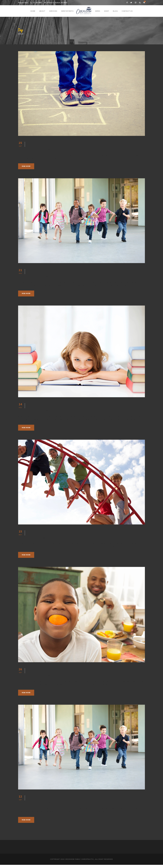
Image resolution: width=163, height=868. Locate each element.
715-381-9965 (37, 3)
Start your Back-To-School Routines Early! (69, 271)
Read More (27, 166)
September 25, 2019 (39, 149)
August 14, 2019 (38, 411)
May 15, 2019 (36, 541)
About (43, 11)
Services (54, 11)
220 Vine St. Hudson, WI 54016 (59, 3)
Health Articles (90, 149)
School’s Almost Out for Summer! (60, 535)
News (98, 11)
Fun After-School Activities (54, 800)
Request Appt (23, 3)
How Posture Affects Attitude (56, 405)
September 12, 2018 (39, 806)
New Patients (68, 11)
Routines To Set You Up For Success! (63, 673)
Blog (115, 11)
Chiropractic (77, 149)
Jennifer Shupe (59, 149)
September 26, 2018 (39, 679)
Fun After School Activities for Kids (62, 143)
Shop (106, 11)
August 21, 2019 (38, 276)
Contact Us (126, 11)
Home (34, 11)
